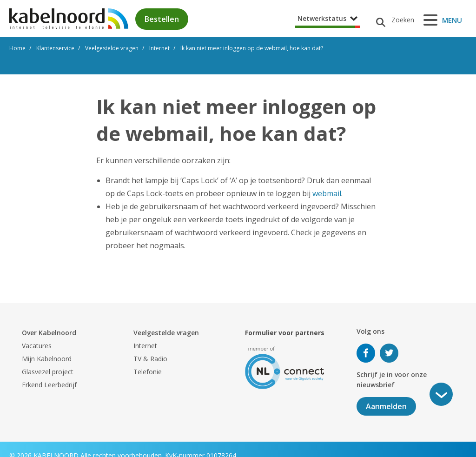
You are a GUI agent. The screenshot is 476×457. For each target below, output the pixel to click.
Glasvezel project (48, 372)
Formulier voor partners (285, 333)
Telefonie (148, 372)
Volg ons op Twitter (389, 353)
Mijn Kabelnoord (47, 359)
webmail (327, 193)
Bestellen (162, 19)
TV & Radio (150, 359)
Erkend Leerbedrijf (49, 385)
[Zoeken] (392, 20)
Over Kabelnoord (49, 333)
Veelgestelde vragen (166, 333)
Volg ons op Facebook (366, 353)
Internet (145, 346)
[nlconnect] (285, 367)
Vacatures (37, 346)
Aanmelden (386, 406)
